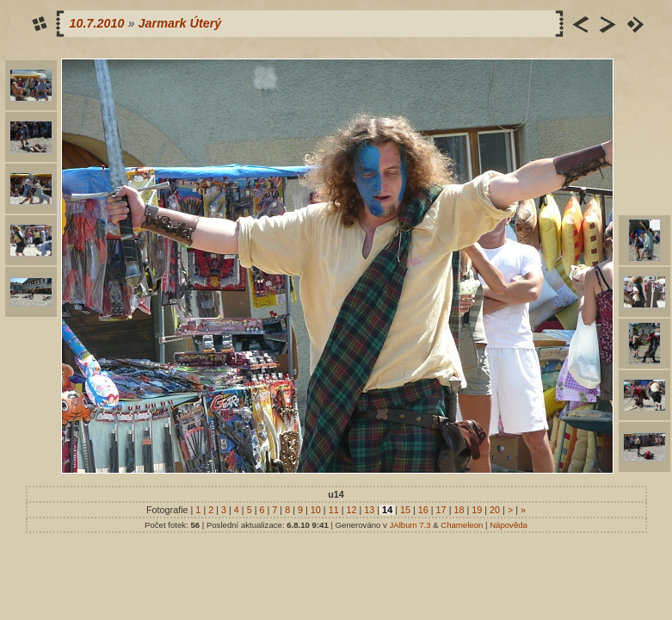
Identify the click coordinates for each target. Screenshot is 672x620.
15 (405, 510)
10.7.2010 (97, 23)
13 (369, 510)
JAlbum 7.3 (410, 525)
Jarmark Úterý (180, 23)
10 (316, 510)
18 (459, 510)
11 (334, 510)
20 (495, 510)
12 (351, 510)
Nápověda (509, 525)
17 (441, 510)
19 (477, 510)
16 (423, 510)
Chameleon (462, 525)
